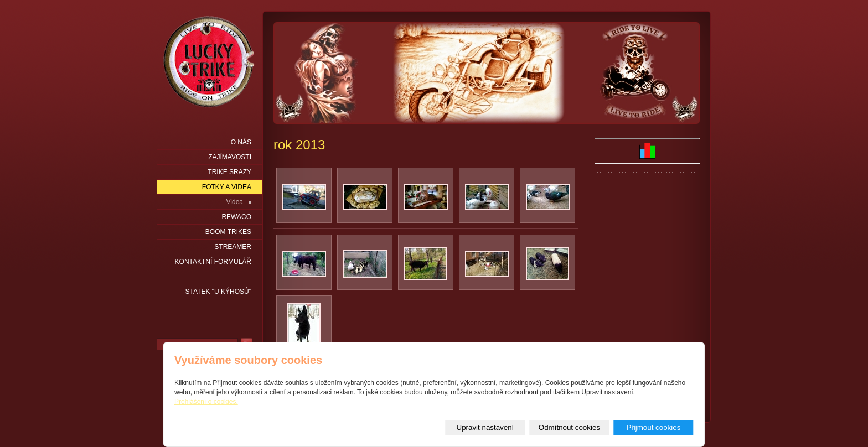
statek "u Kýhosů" (218, 292)
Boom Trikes (228, 232)
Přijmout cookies (654, 427)
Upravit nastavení (485, 427)
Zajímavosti (230, 157)
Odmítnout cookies (569, 427)
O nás (241, 142)
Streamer (233, 247)
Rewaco (236, 217)
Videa (235, 202)
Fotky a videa (227, 187)
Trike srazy (229, 172)
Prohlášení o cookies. (206, 402)
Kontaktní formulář (213, 262)
